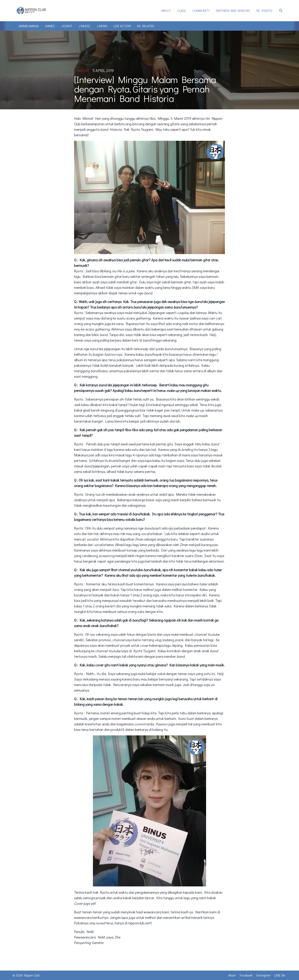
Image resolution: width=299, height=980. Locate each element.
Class (182, 11)
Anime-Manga (29, 26)
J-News (102, 26)
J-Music (84, 26)
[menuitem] (166, 11)
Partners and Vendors (233, 11)
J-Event (67, 26)
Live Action (122, 26)
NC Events (264, 11)
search (281, 11)
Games (50, 26)
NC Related (146, 26)
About (166, 11)
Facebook (246, 975)
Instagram (263, 975)
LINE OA (280, 975)
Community (201, 11)
